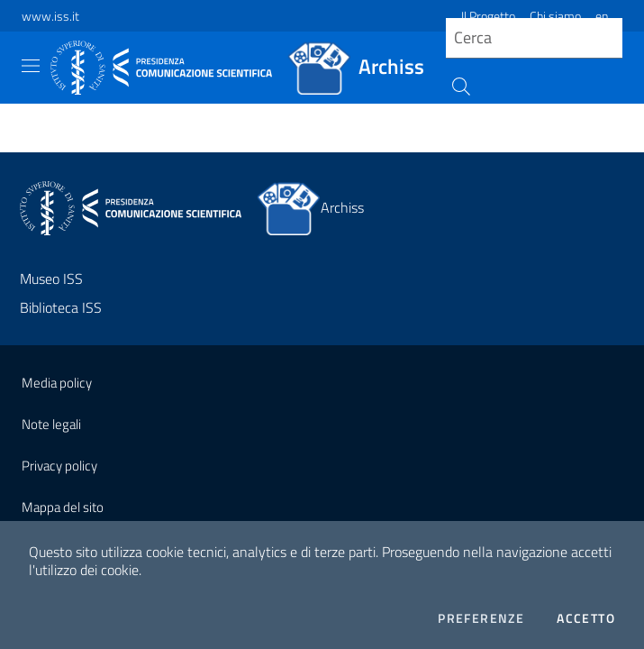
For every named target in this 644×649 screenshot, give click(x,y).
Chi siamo (555, 16)
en (602, 16)
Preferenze (481, 618)
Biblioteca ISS (61, 307)
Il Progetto (488, 16)
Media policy (57, 383)
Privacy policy (59, 466)
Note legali (51, 424)
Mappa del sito (63, 507)
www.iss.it (50, 16)
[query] (534, 38)
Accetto (586, 618)
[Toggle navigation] (31, 66)
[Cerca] (459, 85)
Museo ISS (51, 279)
